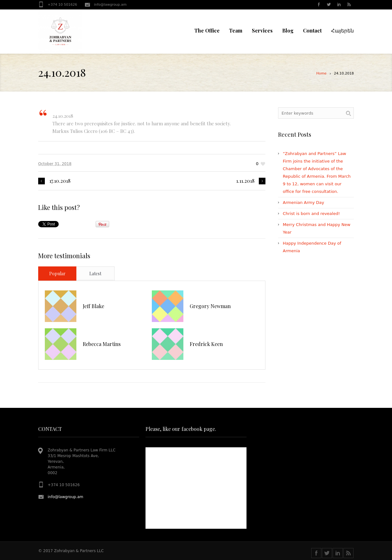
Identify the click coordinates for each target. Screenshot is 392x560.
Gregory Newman (210, 306)
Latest (95, 274)
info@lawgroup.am (110, 5)
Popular (57, 274)
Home (321, 73)
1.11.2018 (245, 181)
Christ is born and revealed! (311, 214)
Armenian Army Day (303, 203)
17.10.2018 (60, 181)
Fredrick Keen (206, 344)
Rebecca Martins (102, 344)
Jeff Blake (93, 306)
